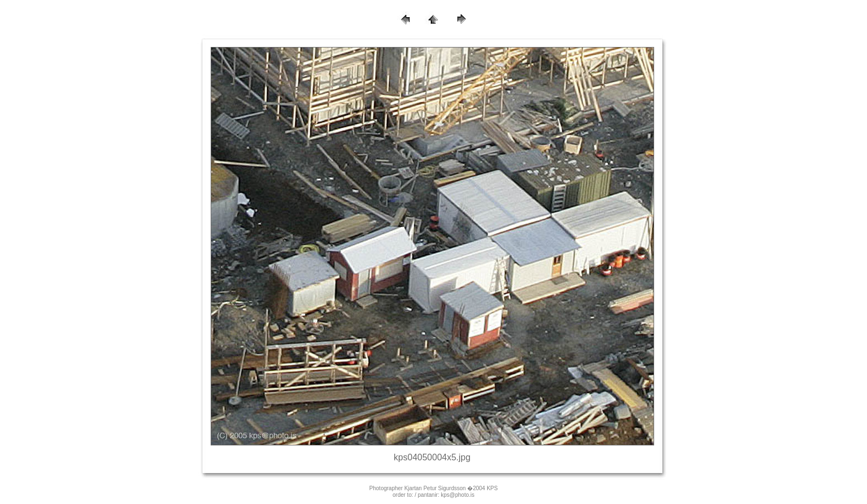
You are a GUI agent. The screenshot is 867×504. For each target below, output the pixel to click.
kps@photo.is (458, 495)
